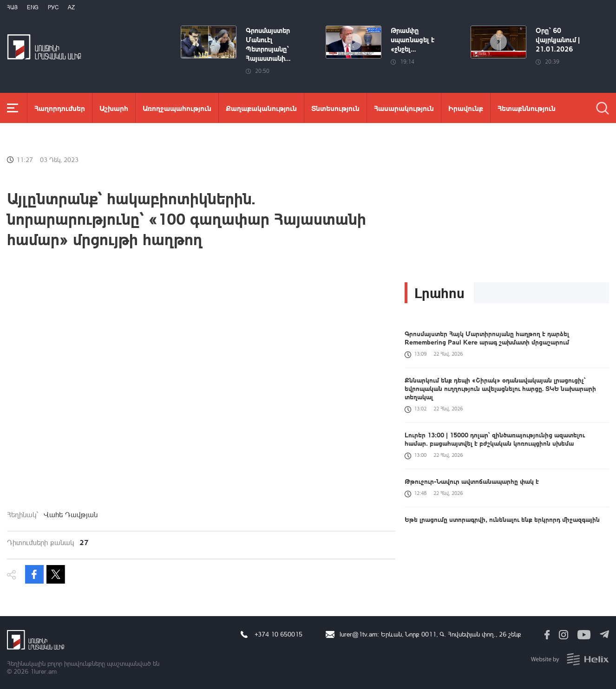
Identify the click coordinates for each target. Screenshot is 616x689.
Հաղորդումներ (60, 108)
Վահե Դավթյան (71, 514)
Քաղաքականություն (261, 108)
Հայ (12, 7)
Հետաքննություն (527, 108)
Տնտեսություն (335, 108)
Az (71, 7)
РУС (53, 7)
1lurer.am (43, 671)
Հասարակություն (404, 108)
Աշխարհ (114, 108)
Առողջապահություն (177, 108)
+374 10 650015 (279, 634)
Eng (33, 7)
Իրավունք (466, 108)
